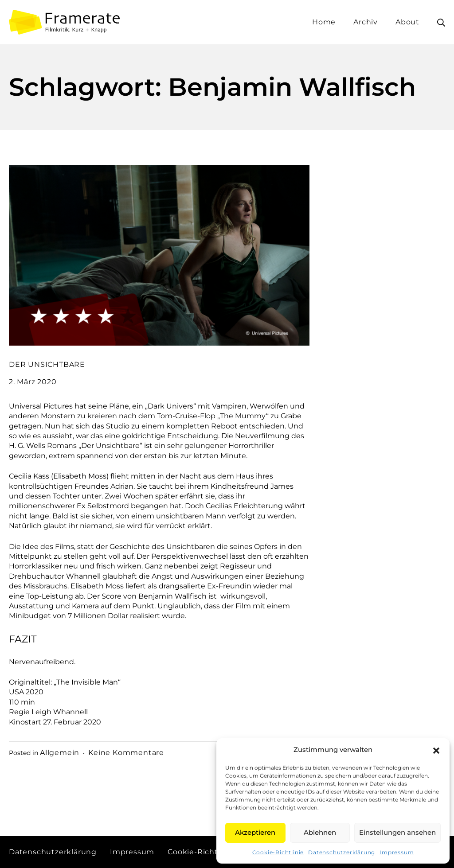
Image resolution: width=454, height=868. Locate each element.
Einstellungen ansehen (397, 832)
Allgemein (60, 753)
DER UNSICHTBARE (47, 364)
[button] (436, 750)
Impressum (397, 852)
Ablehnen (320, 832)
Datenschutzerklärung (342, 852)
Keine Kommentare (126, 753)
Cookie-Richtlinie (278, 852)
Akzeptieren (255, 832)
